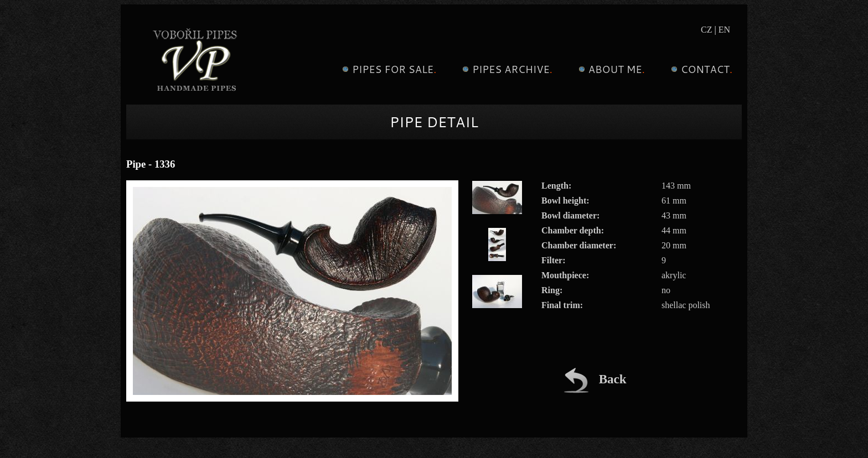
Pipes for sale (388, 69)
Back (595, 379)
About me (610, 69)
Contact (700, 69)
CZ (706, 30)
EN (724, 30)
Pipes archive (506, 69)
